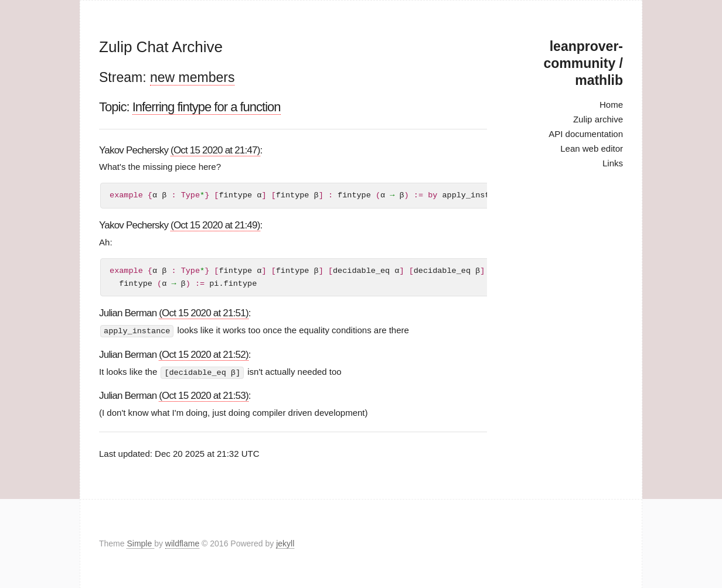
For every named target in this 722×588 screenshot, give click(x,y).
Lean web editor (592, 148)
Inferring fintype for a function (207, 107)
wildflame (182, 543)
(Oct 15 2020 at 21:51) (204, 313)
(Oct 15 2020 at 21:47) (215, 150)
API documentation (586, 134)
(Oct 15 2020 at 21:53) (204, 395)
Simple (140, 543)
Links (613, 163)
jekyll (285, 543)
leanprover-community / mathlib (583, 63)
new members (192, 77)
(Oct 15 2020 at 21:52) (204, 354)
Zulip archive (598, 119)
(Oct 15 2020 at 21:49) (215, 225)
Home (611, 105)
